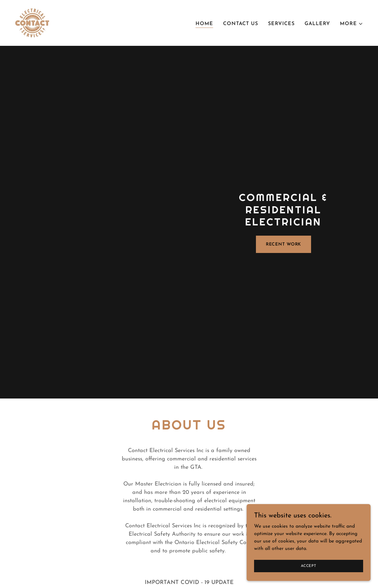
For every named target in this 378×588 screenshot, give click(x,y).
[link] (32, 23)
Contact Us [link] (241, 24)
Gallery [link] (317, 24)
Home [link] (204, 24)
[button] (352, 24)
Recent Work (284, 244)
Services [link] (281, 24)
